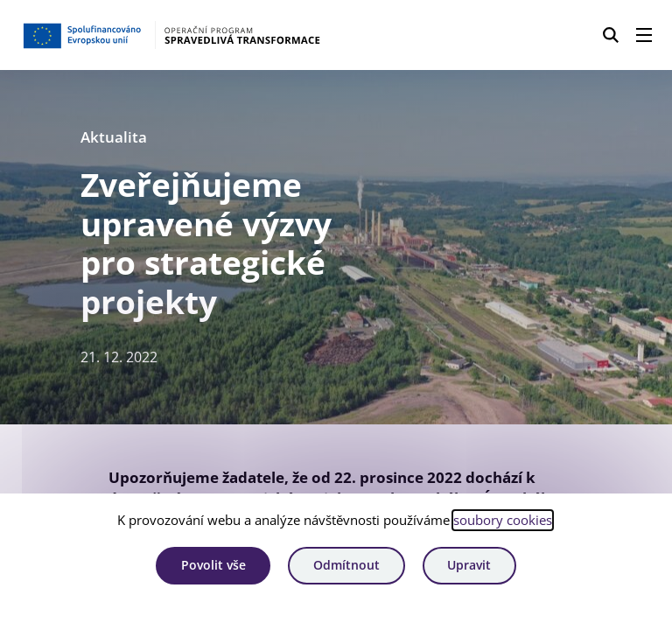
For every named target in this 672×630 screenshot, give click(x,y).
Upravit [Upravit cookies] (469, 565)
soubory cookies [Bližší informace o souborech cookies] (503, 520)
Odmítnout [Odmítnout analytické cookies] (346, 565)
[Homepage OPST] (171, 35)
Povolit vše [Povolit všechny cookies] (213, 565)
